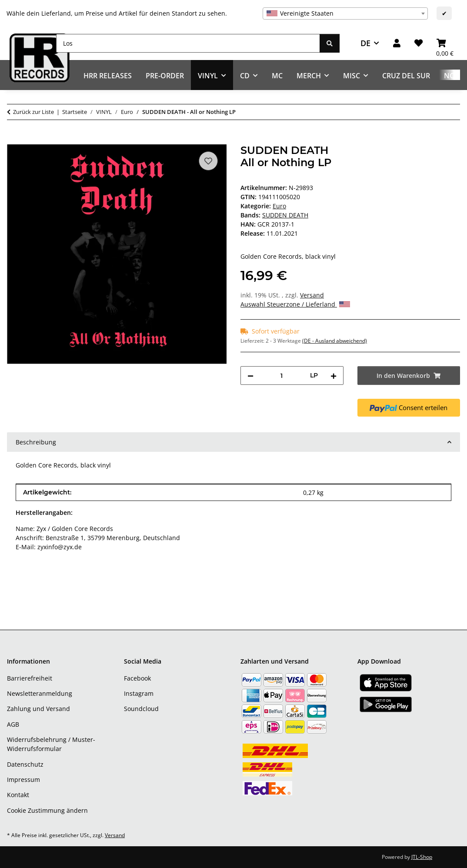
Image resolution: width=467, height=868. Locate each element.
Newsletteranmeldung (40, 693)
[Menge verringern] (250, 376)
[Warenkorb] (445, 43)
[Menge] (282, 376)
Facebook (137, 678)
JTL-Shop (422, 857)
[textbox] (345, 13)
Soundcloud (141, 709)
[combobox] (345, 13)
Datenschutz (25, 764)
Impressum (23, 780)
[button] (397, 43)
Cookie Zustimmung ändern (47, 810)
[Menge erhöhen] (334, 376)
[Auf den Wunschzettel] (208, 161)
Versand (312, 295)
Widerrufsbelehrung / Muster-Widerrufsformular (51, 744)
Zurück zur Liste (33, 112)
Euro (279, 206)
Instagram (139, 693)
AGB (13, 724)
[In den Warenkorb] (14, 140)
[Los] (188, 43)
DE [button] (365, 43)
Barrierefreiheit (30, 678)
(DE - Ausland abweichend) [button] (335, 341)
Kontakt (18, 795)
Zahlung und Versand (38, 709)
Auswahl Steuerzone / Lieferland (295, 304)
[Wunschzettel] (419, 43)
